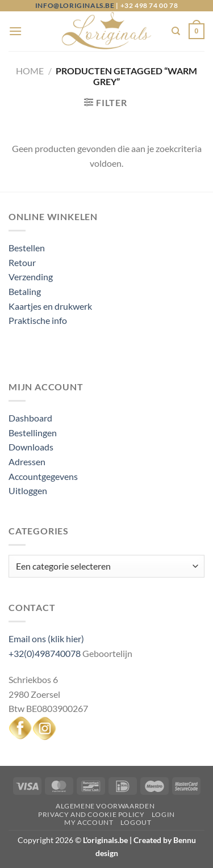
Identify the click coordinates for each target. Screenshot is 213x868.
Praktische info (38, 320)
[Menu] (15, 31)
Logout (136, 822)
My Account (89, 822)
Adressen (27, 462)
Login (163, 814)
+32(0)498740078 (45, 653)
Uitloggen (28, 490)
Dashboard (30, 418)
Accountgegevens (43, 476)
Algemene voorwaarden (105, 806)
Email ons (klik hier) (46, 639)
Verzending (31, 277)
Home (30, 71)
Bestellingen (33, 433)
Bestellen (27, 248)
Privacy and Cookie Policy (91, 814)
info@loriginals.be (75, 5)
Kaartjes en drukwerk (50, 306)
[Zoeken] (176, 31)
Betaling (25, 291)
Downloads (31, 447)
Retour (22, 262)
